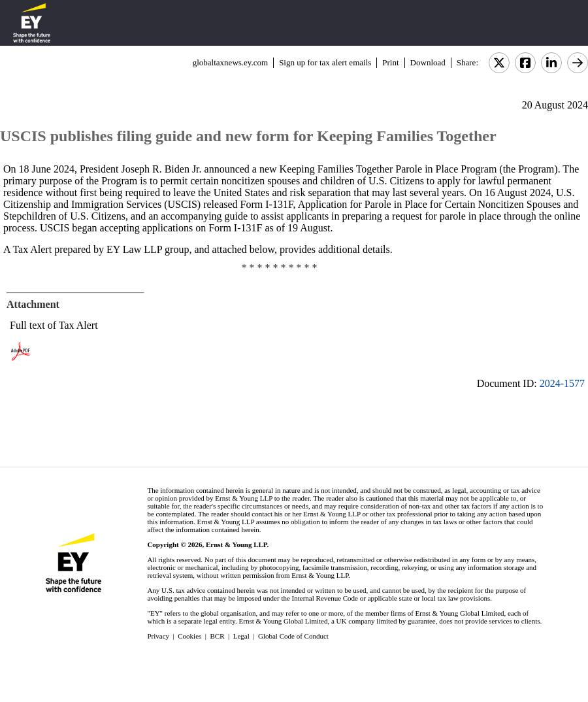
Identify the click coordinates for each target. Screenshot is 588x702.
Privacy (158, 636)
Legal (241, 636)
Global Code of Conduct (293, 636)
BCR (218, 636)
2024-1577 (562, 383)
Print (390, 62)
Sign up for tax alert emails (325, 62)
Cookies (189, 636)
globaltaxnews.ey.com (230, 62)
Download (428, 62)
